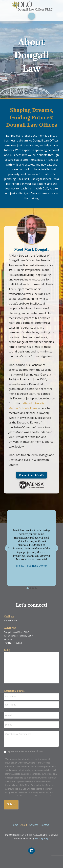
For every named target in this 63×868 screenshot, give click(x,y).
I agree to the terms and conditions (25, 751)
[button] (32, 16)
